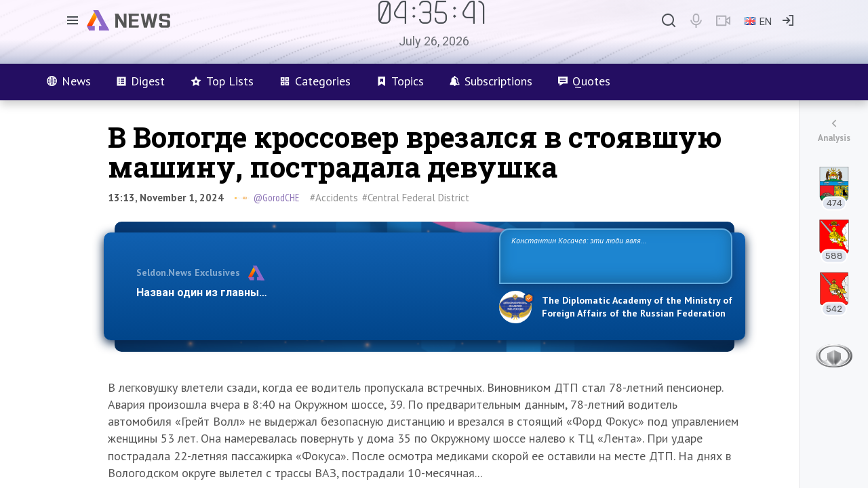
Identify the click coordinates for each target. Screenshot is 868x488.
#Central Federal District (416, 198)
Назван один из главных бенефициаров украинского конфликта (307, 292)
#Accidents (334, 198)
